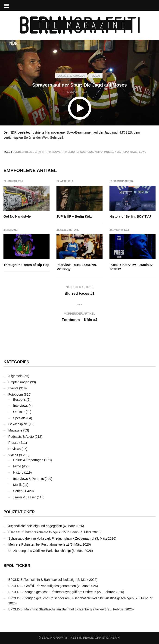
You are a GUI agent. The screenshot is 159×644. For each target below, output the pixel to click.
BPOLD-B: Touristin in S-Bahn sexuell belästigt (42, 580)
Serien (18, 491)
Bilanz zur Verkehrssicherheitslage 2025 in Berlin (44, 532)
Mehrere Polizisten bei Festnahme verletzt (39, 544)
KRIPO (98, 152)
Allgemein (15, 376)
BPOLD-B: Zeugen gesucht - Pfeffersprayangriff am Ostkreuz (52, 592)
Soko (143, 152)
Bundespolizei (23, 152)
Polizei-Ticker (19, 512)
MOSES (109, 152)
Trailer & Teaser (25, 497)
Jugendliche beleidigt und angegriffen (35, 526)
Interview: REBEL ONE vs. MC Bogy (77, 267)
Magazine (15, 430)
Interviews (20, 406)
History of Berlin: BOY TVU (130, 216)
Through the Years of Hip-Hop (26, 265)
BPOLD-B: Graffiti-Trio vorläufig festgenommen (42, 586)
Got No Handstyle (17, 216)
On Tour (19, 412)
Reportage (129, 152)
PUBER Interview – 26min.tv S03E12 (131, 267)
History (18, 472)
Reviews (14, 449)
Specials (19, 418)
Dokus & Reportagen (71, 76)
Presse (13, 443)
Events (13, 388)
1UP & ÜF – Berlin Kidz (74, 216)
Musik (17, 485)
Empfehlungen (19, 382)
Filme (17, 466)
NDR (117, 152)
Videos (96, 76)
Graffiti (41, 152)
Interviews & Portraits (28, 479)
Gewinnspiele (18, 424)
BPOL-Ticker (17, 566)
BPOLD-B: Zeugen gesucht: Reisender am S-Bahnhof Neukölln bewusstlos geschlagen (71, 598)
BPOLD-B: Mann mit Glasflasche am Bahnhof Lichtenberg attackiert (57, 609)
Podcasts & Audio (21, 437)
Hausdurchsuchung (79, 152)
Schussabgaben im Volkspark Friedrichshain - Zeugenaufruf (51, 538)
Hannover (55, 152)
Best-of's (19, 400)
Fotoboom (16, 394)
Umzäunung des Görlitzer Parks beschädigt (40, 551)
